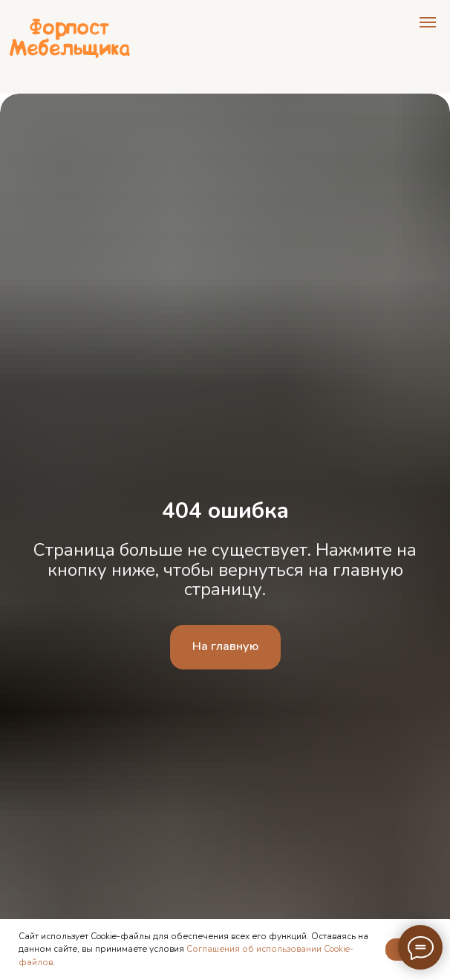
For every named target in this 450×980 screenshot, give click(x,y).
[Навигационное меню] (428, 22)
